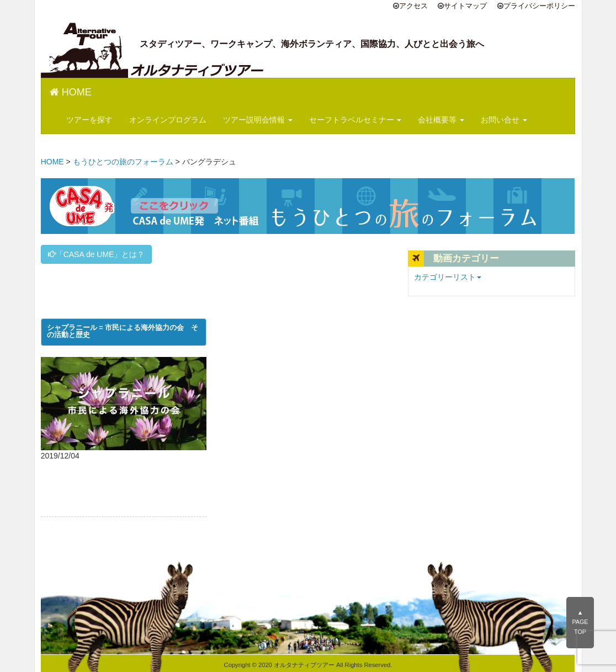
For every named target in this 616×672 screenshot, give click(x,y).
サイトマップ (465, 6)
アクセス (413, 6)
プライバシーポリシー (539, 6)
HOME (71, 92)
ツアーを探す (89, 120)
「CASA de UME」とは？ (97, 254)
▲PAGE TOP (580, 622)
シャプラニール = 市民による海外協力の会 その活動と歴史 (123, 332)
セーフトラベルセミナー (355, 120)
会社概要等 (441, 120)
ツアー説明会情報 (258, 120)
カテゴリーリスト (448, 277)
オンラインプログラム (168, 120)
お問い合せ (504, 120)
